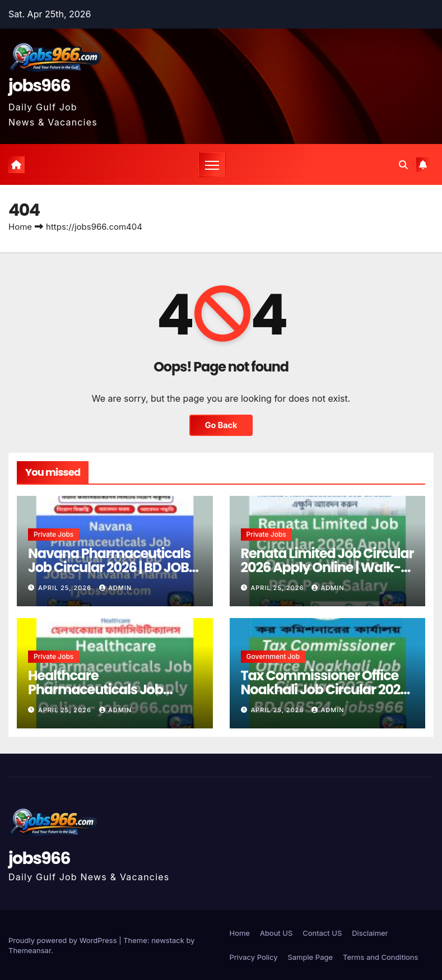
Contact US (322, 933)
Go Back (221, 425)
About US (276, 933)
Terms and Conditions (380, 957)
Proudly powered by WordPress (64, 940)
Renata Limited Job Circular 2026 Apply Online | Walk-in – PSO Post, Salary (327, 567)
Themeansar (30, 950)
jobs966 (39, 86)
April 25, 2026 (66, 588)
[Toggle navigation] (212, 165)
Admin (115, 588)
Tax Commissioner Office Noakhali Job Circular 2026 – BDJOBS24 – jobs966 (325, 689)
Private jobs (53, 534)
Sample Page (310, 957)
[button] (403, 165)
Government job (273, 656)
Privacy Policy (254, 957)
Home (20, 227)
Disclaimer (370, 933)
